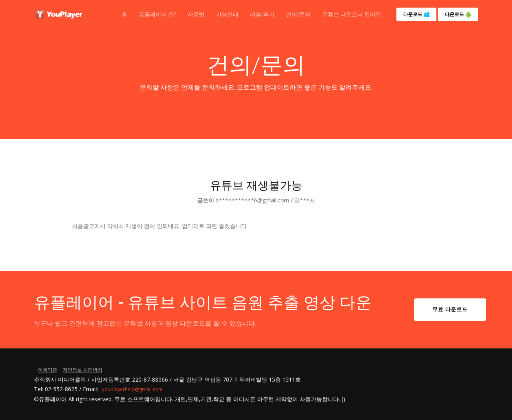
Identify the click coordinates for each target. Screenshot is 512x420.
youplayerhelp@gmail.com (132, 389)
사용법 (196, 14)
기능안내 (227, 14)
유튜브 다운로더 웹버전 (352, 14)
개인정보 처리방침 (83, 370)
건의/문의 (298, 14)
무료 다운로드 (450, 309)
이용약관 (48, 370)
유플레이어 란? (158, 14)
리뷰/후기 (262, 14)
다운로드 (417, 14)
